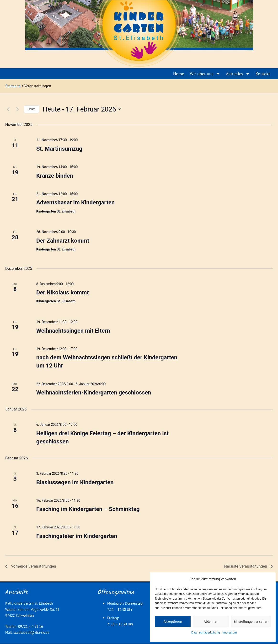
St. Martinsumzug (59, 149)
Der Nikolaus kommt (63, 293)
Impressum (230, 632)
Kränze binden (55, 176)
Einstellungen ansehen (251, 621)
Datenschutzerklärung (206, 632)
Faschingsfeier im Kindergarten (77, 536)
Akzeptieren (173, 621)
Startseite (13, 86)
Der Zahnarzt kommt (63, 241)
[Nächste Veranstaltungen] (17, 109)
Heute (32, 109)
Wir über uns (205, 74)
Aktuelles (238, 74)
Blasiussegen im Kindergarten (75, 482)
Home (179, 74)
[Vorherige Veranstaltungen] (8, 109)
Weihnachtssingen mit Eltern (73, 331)
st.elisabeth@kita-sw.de (31, 632)
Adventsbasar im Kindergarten (75, 202)
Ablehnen (211, 621)
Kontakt (263, 74)
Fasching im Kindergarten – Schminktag (88, 509)
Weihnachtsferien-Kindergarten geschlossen (94, 393)
